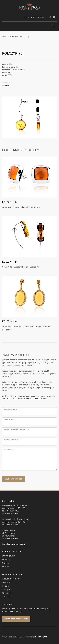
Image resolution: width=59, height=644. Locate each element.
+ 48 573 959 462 (12, 539)
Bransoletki (7, 582)
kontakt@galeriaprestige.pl (14, 544)
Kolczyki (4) (9, 262)
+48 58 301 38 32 (9, 399)
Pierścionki (7, 593)
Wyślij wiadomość (13, 479)
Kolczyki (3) (9, 321)
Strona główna (9, 556)
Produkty (6, 559)
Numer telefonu (11, 440)
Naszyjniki (7, 589)
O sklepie (6, 563)
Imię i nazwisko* (10, 409)
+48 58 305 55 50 (25, 399)
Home (5, 37)
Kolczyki (14, 37)
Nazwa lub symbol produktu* (16, 430)
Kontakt (6, 566)
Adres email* (9, 420)
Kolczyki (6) (9, 202)
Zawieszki (7, 597)
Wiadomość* (9, 450)
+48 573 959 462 (40, 399)
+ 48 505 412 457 (12, 525)
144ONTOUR (41, 637)
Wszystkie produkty (11, 579)
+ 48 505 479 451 (12, 513)
